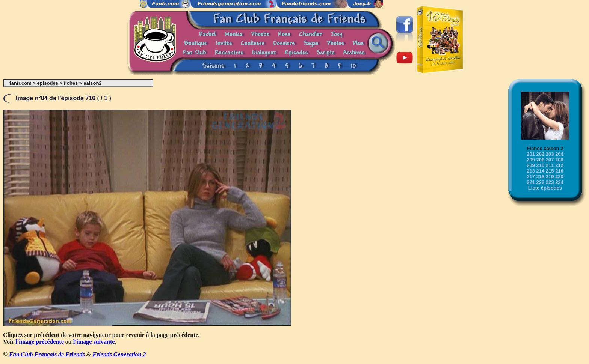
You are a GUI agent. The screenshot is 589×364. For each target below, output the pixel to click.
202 (540, 154)
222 (540, 182)
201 (531, 154)
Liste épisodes (545, 188)
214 (540, 171)
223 (550, 182)
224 (559, 182)
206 (540, 160)
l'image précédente (39, 342)
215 (550, 171)
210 (540, 165)
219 (550, 177)
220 (559, 177)
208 (559, 160)
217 (531, 177)
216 (559, 171)
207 (550, 160)
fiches (71, 83)
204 (559, 154)
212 (559, 165)
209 (531, 165)
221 (531, 182)
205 (531, 160)
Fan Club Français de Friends (47, 354)
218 (540, 177)
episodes (48, 83)
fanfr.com (20, 83)
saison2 (92, 83)
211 (550, 165)
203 (550, 154)
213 (531, 171)
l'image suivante (94, 342)
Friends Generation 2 (119, 354)
